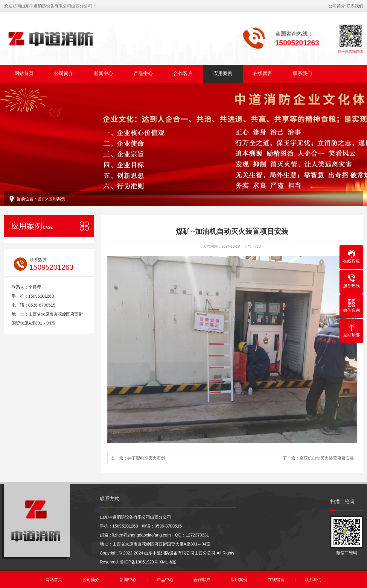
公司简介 (337, 5)
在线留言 (263, 73)
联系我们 (355, 5)
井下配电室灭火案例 (146, 458)
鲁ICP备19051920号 (139, 562)
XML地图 (168, 562)
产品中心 (143, 73)
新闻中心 (103, 73)
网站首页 (24, 73)
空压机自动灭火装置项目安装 (327, 458)
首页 (42, 199)
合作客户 (183, 73)
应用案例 (223, 73)
